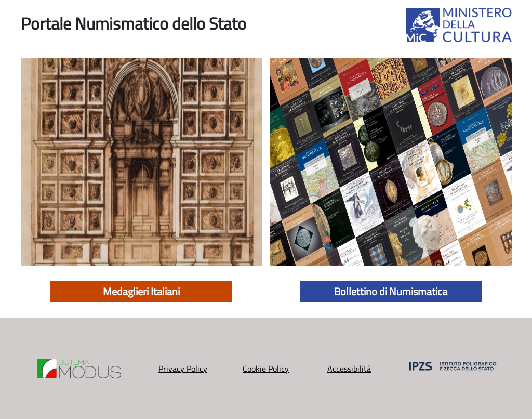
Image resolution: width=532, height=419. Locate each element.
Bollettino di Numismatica (391, 291)
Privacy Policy (183, 369)
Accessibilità (349, 369)
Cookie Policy (266, 369)
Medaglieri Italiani (141, 291)
